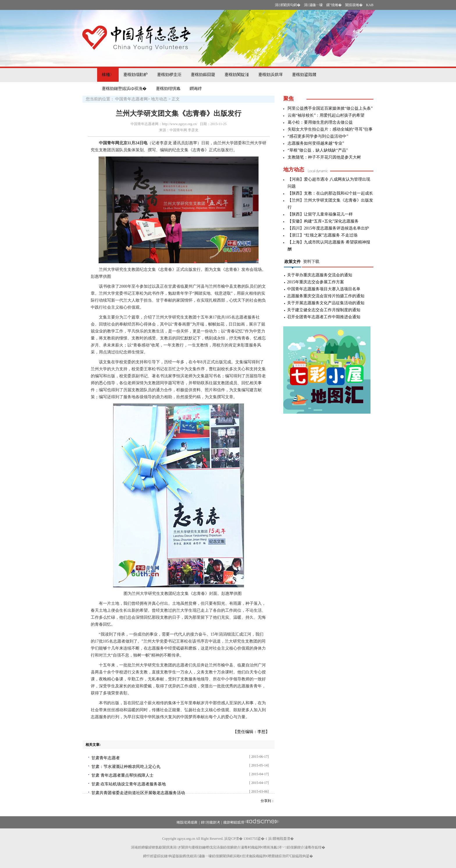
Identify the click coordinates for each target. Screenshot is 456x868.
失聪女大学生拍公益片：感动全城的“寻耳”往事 (330, 129)
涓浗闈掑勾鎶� (288, 5)
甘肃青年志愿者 (106, 758)
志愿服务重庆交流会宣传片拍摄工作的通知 (326, 296)
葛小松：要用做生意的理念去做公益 (320, 122)
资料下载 (311, 262)
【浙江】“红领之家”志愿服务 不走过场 (323, 235)
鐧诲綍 (196, 89)
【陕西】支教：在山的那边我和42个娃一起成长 (330, 193)
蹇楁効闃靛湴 (237, 75)
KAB (370, 5)
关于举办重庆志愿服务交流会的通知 (320, 275)
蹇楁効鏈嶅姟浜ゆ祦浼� (124, 89)
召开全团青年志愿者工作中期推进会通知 (324, 317)
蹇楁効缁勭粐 (136, 75)
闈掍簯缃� (354, 5)
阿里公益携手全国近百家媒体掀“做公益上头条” (330, 108)
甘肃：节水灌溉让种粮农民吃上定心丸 (126, 767)
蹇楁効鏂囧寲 (203, 75)
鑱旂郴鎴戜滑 (234, 822)
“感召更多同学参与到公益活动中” (318, 136)
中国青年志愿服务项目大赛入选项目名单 (324, 289)
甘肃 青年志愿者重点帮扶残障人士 (122, 775)
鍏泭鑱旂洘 (210, 822)
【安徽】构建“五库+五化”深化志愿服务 (323, 221)
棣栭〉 (108, 75)
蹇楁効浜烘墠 (270, 75)
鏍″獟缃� (334, 5)
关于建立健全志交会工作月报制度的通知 (324, 310)
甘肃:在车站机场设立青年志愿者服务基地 (129, 784)
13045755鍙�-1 (255, 839)
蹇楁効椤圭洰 (169, 75)
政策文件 (293, 262)
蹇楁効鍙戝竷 (304, 75)
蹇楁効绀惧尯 (168, 89)
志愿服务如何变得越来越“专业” (316, 143)
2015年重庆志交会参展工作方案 (316, 282)
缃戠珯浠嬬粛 (187, 822)
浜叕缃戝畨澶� (281, 839)
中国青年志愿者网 (131, 99)
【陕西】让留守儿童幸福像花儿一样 (320, 214)
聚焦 (288, 99)
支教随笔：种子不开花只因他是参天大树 (324, 157)
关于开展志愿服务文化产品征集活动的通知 (326, 303)
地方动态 (159, 99)
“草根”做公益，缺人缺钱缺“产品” (318, 150)
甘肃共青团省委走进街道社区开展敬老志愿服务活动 (138, 793)
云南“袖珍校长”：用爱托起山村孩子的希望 (326, 115)
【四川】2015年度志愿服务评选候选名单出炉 (328, 228)
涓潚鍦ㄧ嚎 (313, 5)
